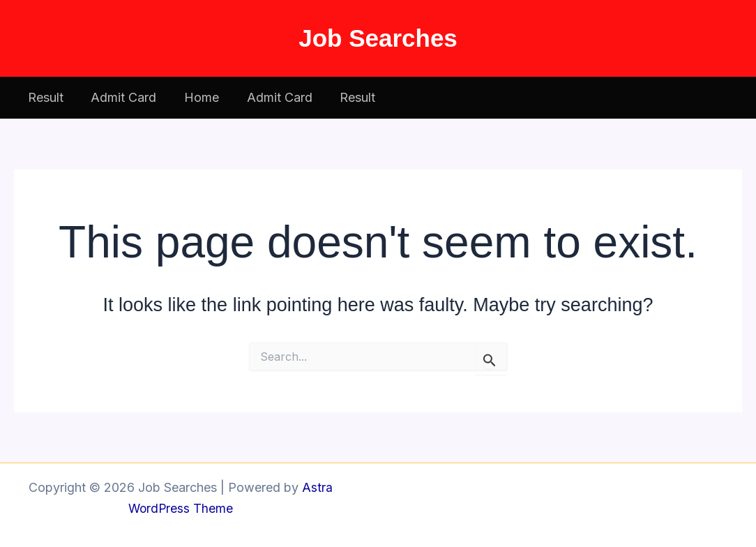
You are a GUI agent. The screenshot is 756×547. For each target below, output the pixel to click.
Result (44, 97)
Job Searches (378, 38)
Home (195, 97)
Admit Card (120, 97)
